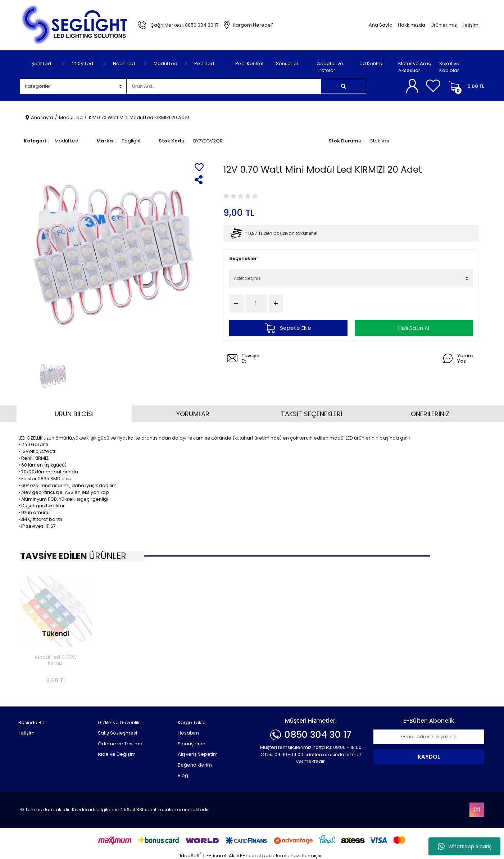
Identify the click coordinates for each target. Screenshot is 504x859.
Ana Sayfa (381, 25)
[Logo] (76, 25)
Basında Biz (32, 722)
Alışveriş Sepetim (198, 754)
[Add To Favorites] (199, 167)
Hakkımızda (412, 25)
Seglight (131, 141)
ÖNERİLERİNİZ (430, 414)
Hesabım (188, 733)
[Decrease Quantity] (236, 304)
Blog (183, 775)
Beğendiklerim (195, 765)
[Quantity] (256, 303)
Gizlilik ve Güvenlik (119, 722)
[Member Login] (413, 86)
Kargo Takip (192, 722)
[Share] (199, 180)
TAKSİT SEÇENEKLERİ (312, 414)
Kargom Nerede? (253, 25)
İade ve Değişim (117, 754)
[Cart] (465, 86)
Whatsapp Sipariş (465, 846)
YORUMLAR (193, 414)
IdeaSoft (190, 856)
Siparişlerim (192, 744)
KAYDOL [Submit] (429, 757)
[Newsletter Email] (429, 737)
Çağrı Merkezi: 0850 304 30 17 (184, 25)
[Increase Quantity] (276, 304)
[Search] (224, 86)
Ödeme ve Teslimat (121, 744)
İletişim (470, 25)
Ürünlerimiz (444, 25)
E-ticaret (217, 856)
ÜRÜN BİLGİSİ (74, 414)
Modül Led (67, 141)
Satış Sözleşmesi (117, 733)
